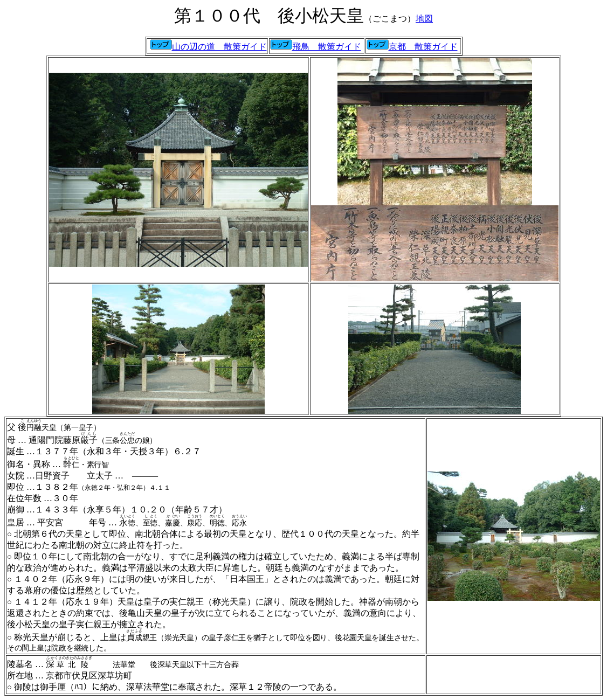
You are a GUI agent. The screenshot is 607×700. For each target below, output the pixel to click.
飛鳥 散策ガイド (327, 47)
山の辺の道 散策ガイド (208, 47)
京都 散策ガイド (412, 47)
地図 (424, 19)
